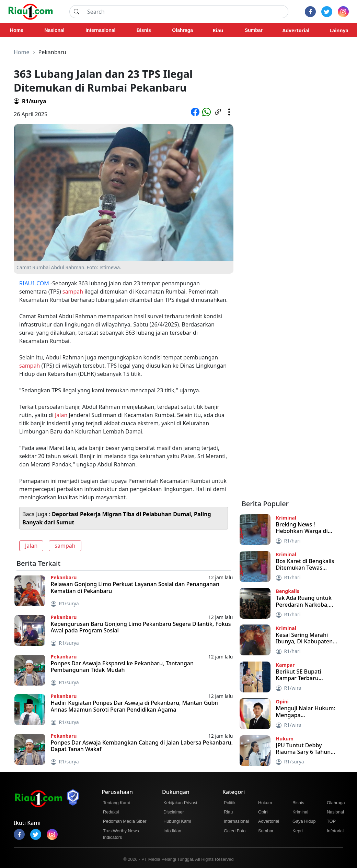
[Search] (186, 12)
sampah (73, 292)
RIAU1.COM (34, 283)
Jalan (61, 415)
